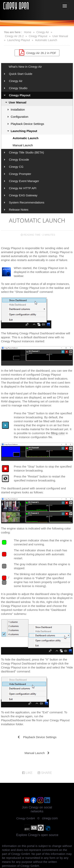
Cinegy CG (16, 167)
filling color (58, 433)
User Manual (60, 36)
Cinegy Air (43, 32)
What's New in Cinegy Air (25, 67)
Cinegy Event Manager (24, 181)
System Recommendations (27, 202)
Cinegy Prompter (20, 174)
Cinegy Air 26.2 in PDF (37, 52)
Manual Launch (23, 145)
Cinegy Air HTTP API (23, 188)
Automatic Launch (46, 40)
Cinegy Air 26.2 (14, 36)
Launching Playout (19, 40)
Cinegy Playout (38, 36)
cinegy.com (50, 818)
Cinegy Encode (19, 160)
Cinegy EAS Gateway (23, 195)
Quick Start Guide (21, 74)
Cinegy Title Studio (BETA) (26, 152)
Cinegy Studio (18, 88)
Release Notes (19, 210)
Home (28, 32)
